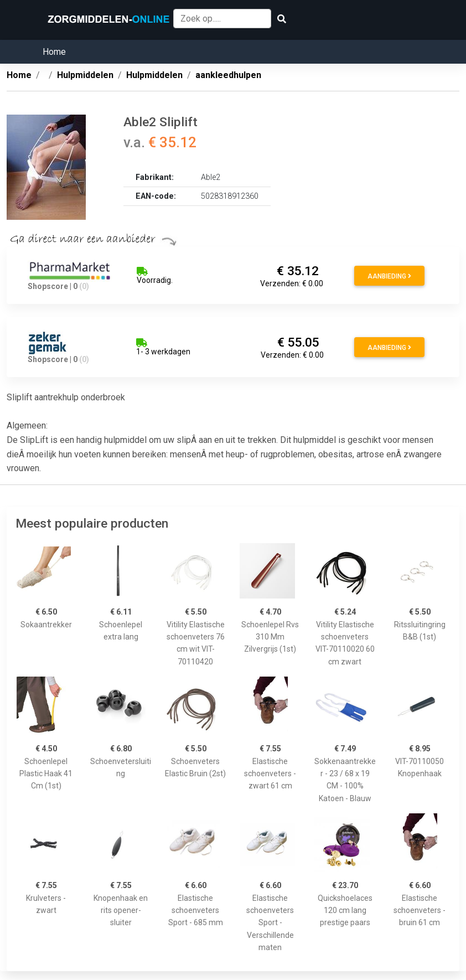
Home (54, 52)
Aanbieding (389, 276)
